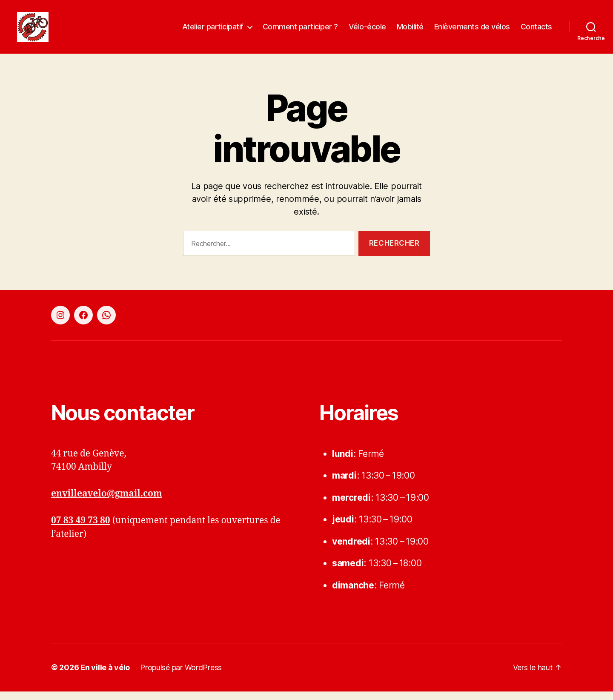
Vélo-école (367, 31)
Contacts (536, 31)
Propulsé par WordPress (181, 676)
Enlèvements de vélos (472, 31)
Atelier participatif (213, 31)
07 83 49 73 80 (81, 529)
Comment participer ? (300, 31)
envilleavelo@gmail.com (107, 502)
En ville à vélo (105, 676)
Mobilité (410, 31)
